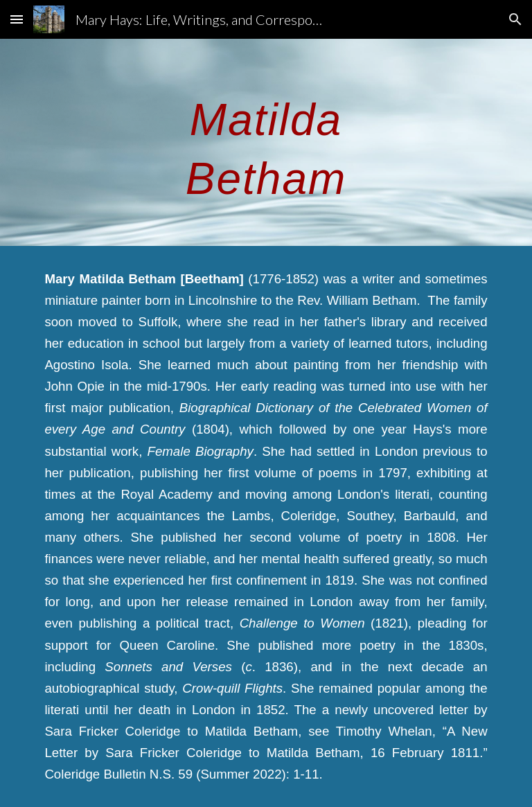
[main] (266, 142)
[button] (17, 19)
